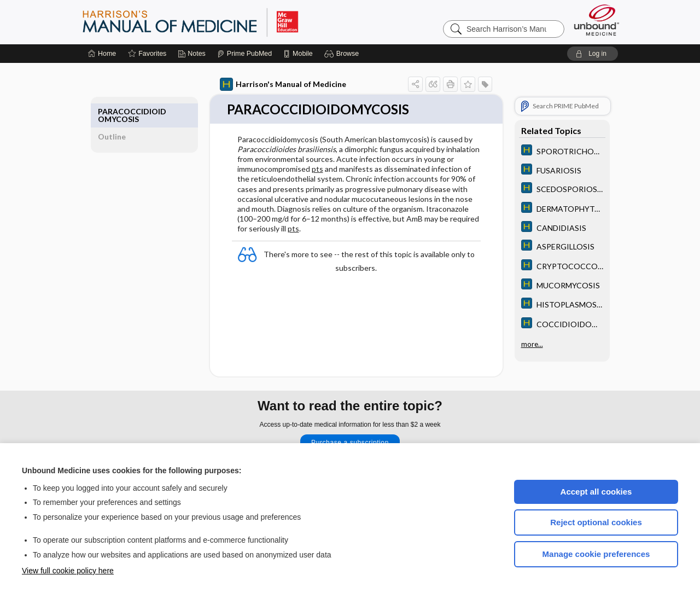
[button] (343, 54)
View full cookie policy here (68, 571)
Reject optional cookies (596, 522)
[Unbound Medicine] (597, 20)
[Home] (102, 54)
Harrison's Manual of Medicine (270, 84)
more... (520, 342)
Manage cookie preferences (596, 554)
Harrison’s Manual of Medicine (219, 22)
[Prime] (244, 54)
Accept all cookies (596, 492)
